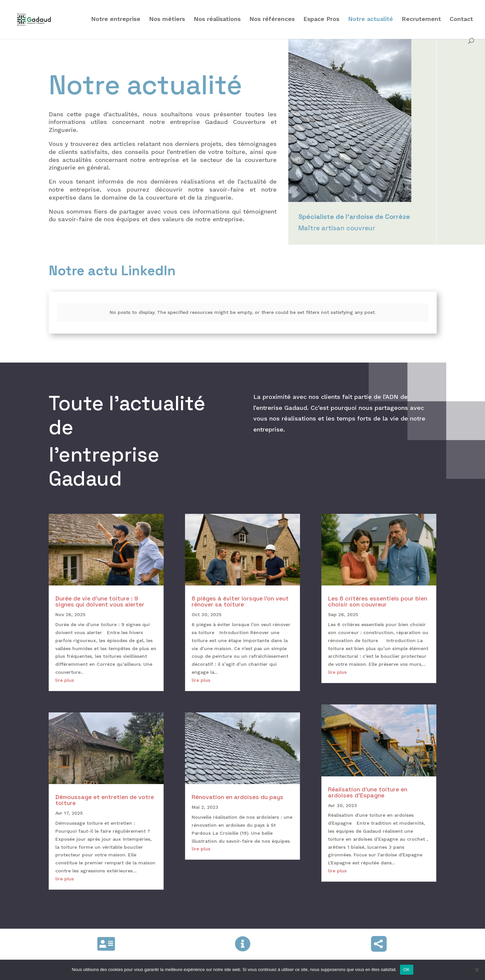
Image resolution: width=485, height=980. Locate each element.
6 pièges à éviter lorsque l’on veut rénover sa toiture (240, 596)
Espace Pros (321, 19)
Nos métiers (167, 19)
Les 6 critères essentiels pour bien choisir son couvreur (378, 596)
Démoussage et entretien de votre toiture (105, 795)
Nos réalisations (217, 19)
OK (406, 970)
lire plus (65, 675)
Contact (461, 19)
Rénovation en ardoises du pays (237, 792)
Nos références (272, 19)
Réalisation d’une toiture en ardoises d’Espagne (368, 787)
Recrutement (421, 19)
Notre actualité (370, 19)
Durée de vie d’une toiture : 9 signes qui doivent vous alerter (100, 596)
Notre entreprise (116, 19)
